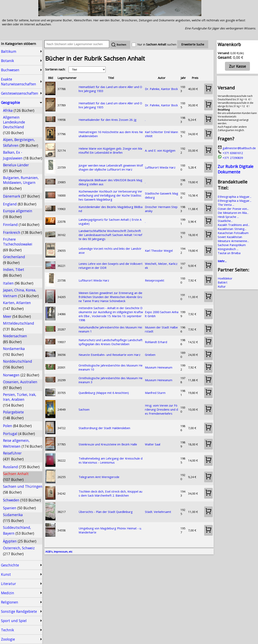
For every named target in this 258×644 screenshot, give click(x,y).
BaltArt (223, 282)
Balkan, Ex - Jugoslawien (23, 155)
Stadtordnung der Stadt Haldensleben (104, 428)
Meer (17, 316)
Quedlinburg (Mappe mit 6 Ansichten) (104, 393)
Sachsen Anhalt (16, 477)
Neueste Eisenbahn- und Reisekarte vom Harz (109, 355)
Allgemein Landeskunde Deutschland (14, 125)
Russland (21, 467)
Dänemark (21, 196)
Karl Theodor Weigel (159, 251)
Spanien (19, 508)
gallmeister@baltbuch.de (237, 148)
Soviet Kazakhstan (230, 237)
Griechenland (14, 260)
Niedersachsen (15, 339)
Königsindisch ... (228, 249)
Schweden (22, 500)
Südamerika (13, 518)
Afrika (19, 110)
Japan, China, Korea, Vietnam (21, 293)
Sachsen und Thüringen (23, 489)
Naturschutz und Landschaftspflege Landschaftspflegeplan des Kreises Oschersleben (111, 342)
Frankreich (22, 232)
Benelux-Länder (16, 168)
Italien (18, 283)
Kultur (222, 286)
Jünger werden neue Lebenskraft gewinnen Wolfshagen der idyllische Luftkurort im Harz (111, 167)
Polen (17, 426)
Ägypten (20, 541)
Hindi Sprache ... (228, 217)
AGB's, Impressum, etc (59, 552)
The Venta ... (226, 205)
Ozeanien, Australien (20, 385)
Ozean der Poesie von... (233, 209)
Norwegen (21, 375)
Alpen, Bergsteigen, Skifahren (21, 142)
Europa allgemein (18, 214)
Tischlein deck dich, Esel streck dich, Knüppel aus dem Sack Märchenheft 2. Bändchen (110, 493)
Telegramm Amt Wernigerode (99, 477)
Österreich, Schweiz (19, 551)
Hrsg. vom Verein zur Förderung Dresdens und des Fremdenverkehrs (161, 409)
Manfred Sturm (155, 393)
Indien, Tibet (14, 272)
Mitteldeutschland (19, 326)
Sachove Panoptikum (232, 245)
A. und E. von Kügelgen (160, 150)
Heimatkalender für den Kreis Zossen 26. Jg (108, 120)
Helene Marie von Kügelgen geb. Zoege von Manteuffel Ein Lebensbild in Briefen (110, 150)
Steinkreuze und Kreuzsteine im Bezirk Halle (108, 444)
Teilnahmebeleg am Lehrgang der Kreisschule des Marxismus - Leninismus (111, 460)
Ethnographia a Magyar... (235, 197)
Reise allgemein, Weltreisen (23, 443)
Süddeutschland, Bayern (19, 530)
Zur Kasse (237, 66)
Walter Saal (153, 444)
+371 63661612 (230, 153)
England (20, 204)
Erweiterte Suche (193, 44)
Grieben (150, 355)
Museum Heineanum (159, 367)
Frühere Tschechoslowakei (18, 245)
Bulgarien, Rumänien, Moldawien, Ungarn (21, 183)
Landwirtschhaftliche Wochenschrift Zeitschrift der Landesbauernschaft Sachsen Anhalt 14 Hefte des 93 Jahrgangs (110, 235)
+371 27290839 (230, 158)
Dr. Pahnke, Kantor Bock (161, 89)
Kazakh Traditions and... (234, 225)
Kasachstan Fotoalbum (233, 233)
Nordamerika (14, 352)
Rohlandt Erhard (156, 342)
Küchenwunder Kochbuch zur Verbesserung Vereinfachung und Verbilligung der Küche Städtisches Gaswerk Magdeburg (110, 195)
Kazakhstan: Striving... (232, 229)
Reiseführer (13, 456)
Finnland (21, 225)
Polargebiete (13, 415)
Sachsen (84, 409)
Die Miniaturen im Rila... (233, 213)
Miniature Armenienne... (233, 241)
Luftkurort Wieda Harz (160, 167)
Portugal (19, 434)
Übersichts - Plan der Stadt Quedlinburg (106, 512)
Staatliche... (225, 221)
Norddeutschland (18, 364)
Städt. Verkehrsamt (158, 512)
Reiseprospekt (155, 280)
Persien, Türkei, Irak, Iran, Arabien (20, 400)
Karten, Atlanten (17, 306)
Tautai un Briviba (229, 253)
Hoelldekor (225, 278)
